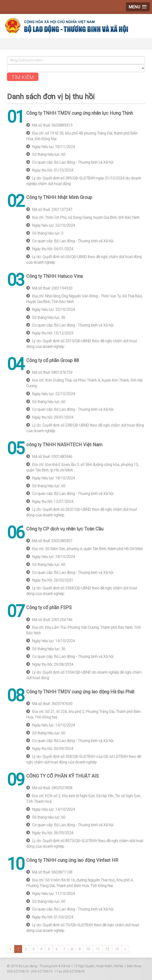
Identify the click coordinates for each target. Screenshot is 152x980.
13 (117, 949)
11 (98, 949)
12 (107, 949)
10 (88, 949)
